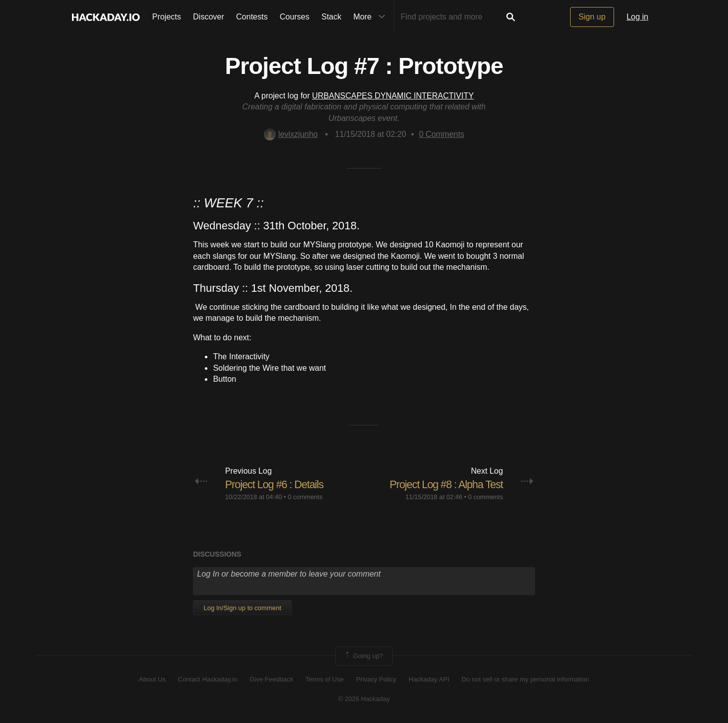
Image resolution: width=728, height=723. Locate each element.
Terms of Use (325, 679)
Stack (331, 17)
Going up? (363, 656)
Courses (295, 17)
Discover (208, 17)
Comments (441, 134)
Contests (252, 17)
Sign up (592, 17)
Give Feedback (271, 679)
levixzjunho (291, 134)
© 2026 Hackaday (364, 699)
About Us (152, 679)
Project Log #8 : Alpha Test (444, 484)
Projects (167, 17)
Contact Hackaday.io (208, 679)
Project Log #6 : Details (276, 484)
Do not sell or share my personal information (525, 679)
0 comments (305, 497)
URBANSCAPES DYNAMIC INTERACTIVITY (393, 96)
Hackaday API (429, 679)
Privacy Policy (376, 679)
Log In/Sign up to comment (242, 608)
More (371, 17)
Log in (638, 17)
